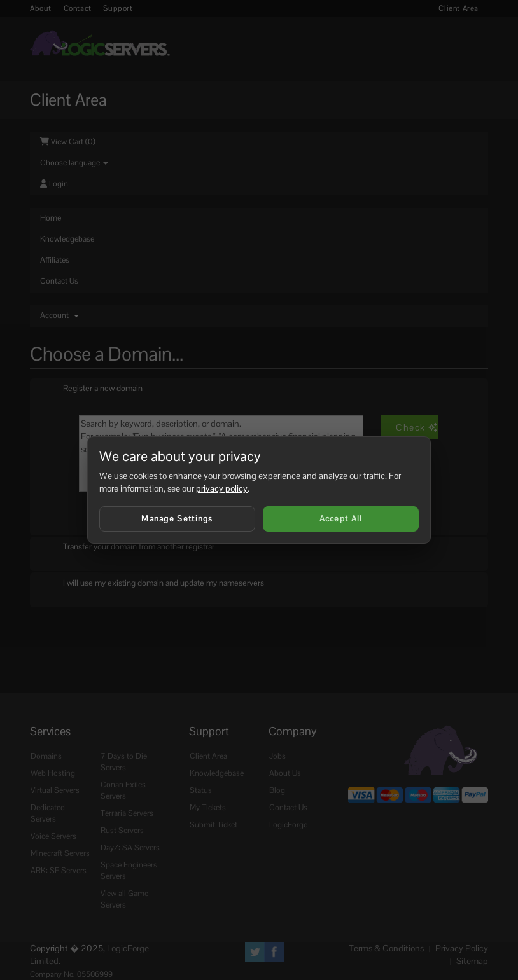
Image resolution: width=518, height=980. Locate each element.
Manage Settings (177, 519)
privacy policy (222, 488)
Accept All (341, 519)
